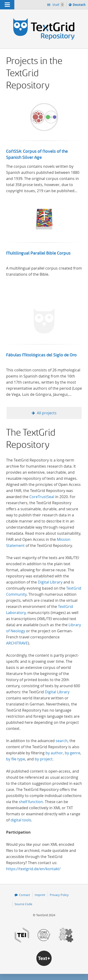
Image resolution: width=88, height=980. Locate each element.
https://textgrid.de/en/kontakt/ (33, 869)
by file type (16, 759)
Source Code (23, 904)
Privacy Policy (59, 895)
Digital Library (50, 582)
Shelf (58, 5)
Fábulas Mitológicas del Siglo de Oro (41, 355)
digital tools (21, 820)
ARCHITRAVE (17, 643)
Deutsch (80, 5)
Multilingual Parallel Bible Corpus (38, 253)
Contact (25, 895)
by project (44, 759)
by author (54, 753)
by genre (73, 753)
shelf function (31, 802)
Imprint (40, 895)
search (62, 741)
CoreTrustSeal (42, 497)
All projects (47, 413)
